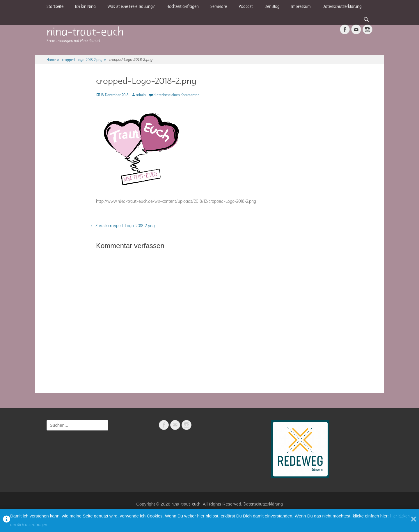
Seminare (219, 6)
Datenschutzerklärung (342, 6)
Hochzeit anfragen (183, 6)
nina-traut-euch (85, 31)
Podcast (246, 6)
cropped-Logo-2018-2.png (84, 60)
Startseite (55, 6)
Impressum (301, 6)
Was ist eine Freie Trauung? (131, 6)
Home (53, 60)
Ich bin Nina (85, 6)
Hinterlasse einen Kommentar (176, 95)
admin (141, 95)
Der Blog (272, 6)
